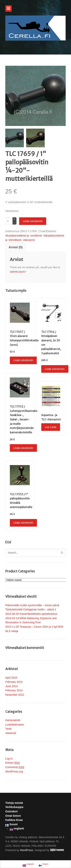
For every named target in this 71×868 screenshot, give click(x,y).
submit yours (17, 272)
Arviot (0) (16, 247)
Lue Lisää (51, 427)
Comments (15, 767)
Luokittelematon (15, 725)
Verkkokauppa (14, 807)
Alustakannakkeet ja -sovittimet (24, 236)
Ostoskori (11, 811)
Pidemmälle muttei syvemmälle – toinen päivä (32, 605)
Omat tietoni (13, 816)
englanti (17, 829)
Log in (9, 759)
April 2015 (11, 678)
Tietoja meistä (14, 803)
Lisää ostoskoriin (33, 221)
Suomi (11, 825)
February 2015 (14, 682)
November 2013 (15, 695)
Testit (8, 729)
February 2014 (14, 690)
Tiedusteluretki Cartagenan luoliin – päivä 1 (31, 609)
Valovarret (29, 240)
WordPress (27, 850)
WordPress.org (14, 771)
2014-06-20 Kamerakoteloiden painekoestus (31, 614)
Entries (12, 763)
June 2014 (11, 686)
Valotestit (11, 733)
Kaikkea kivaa (14, 820)
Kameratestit (13, 720)
